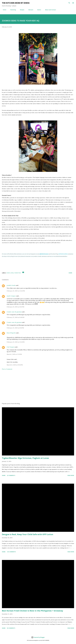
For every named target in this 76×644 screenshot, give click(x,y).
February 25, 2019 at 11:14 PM (16, 342)
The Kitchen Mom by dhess (16, 3)
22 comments (11, 475)
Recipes (21, 10)
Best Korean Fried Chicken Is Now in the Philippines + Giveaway (32, 611)
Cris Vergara (11, 347)
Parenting (12, 10)
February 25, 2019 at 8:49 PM (16, 317)
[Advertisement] (38, 386)
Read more (71, 475)
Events (38, 10)
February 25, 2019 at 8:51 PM (15, 328)
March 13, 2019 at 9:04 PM (15, 365)
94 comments (11, 628)
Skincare (30, 10)
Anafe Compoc (11, 296)
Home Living (10, 273)
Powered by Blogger (38, 637)
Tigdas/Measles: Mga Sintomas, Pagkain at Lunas (25, 458)
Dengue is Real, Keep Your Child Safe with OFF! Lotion (28, 534)
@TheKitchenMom (63, 254)
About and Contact (50, 10)
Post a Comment (7, 369)
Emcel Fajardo (11, 333)
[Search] (69, 3)
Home (4, 10)
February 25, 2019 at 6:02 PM (15, 307)
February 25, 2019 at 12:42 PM (16, 291)
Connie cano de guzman (14, 312)
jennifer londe (11, 285)
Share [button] (70, 273)
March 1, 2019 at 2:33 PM (14, 354)
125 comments (11, 552)
